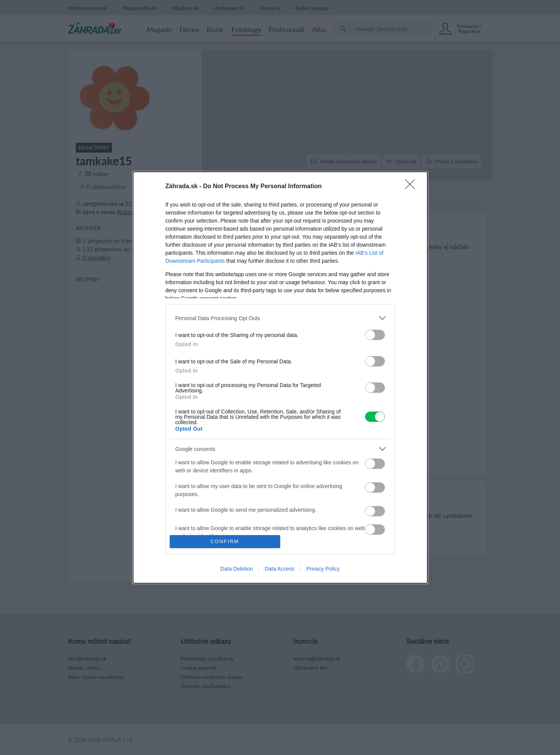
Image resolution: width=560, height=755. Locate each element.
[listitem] (280, 318)
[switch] (375, 335)
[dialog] (280, 377)
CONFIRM (225, 541)
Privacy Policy (323, 569)
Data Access (279, 569)
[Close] (412, 187)
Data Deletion (237, 569)
